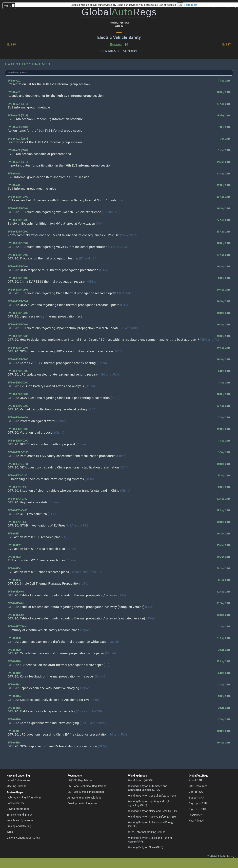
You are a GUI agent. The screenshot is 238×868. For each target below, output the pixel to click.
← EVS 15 (10, 44)
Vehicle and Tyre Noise (20, 820)
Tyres (10, 832)
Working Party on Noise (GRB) (146, 847)
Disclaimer (195, 815)
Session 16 (119, 45)
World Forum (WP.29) (140, 780)
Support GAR (197, 798)
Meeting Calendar (17, 786)
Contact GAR (197, 792)
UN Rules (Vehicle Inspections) (86, 792)
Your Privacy (196, 821)
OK (180, 5)
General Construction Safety (23, 838)
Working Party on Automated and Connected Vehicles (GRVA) (148, 788)
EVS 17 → (228, 44)
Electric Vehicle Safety (119, 37)
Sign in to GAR (198, 809)
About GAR (195, 780)
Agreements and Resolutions (84, 798)
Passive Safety (15, 803)
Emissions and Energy (20, 815)
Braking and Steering (19, 826)
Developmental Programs (82, 803)
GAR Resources (198, 786)
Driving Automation (18, 809)
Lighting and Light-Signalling (24, 797)
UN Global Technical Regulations (87, 786)
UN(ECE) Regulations (80, 780)
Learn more (191, 5)
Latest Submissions (18, 780)
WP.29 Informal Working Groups (147, 832)
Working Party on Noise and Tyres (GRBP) (152, 811)
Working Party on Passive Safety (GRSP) (152, 817)
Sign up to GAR (198, 803)
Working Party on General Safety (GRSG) (152, 796)
